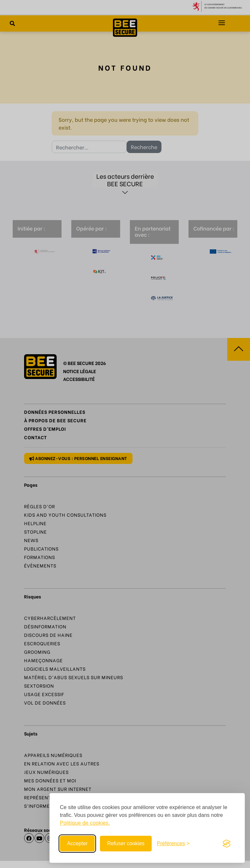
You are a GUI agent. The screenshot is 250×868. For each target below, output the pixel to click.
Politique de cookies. (85, 823)
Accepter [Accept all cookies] (77, 843)
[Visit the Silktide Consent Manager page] (227, 844)
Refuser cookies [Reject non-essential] (126, 843)
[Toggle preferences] (173, 844)
